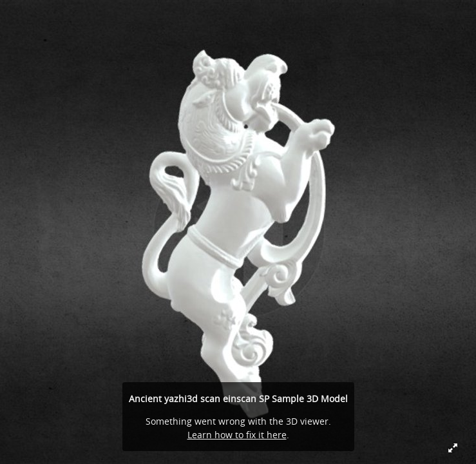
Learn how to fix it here (237, 435)
